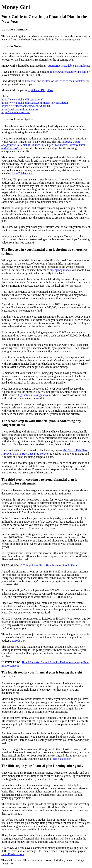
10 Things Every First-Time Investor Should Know (49, 565)
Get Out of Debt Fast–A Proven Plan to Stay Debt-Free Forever (45, 452)
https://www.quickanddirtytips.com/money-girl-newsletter (35, 103)
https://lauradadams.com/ (16, 112)
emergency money (60, 270)
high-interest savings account (35, 395)
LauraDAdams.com (23, 173)
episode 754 (19, 641)
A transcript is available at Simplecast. (68, 66)
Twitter (46, 81)
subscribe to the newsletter (70, 81)
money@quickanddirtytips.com (68, 72)
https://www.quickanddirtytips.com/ (22, 99)
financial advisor (61, 759)
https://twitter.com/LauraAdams (20, 109)
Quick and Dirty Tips (41, 90)
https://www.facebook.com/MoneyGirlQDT (27, 106)
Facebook (31, 81)
